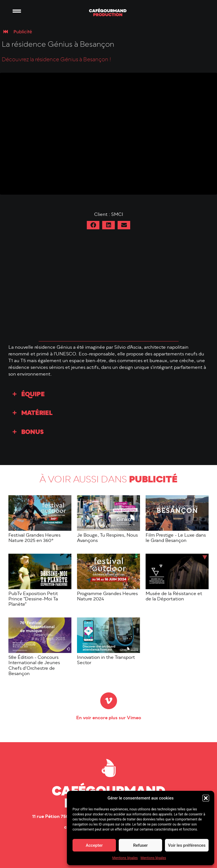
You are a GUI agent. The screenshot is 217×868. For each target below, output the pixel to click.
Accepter (94, 845)
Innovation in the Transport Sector (106, 660)
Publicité (23, 32)
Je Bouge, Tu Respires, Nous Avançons (107, 538)
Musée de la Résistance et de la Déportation (174, 597)
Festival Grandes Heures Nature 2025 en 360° (34, 538)
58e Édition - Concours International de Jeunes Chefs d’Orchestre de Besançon (34, 666)
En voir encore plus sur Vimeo (109, 718)
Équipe (33, 395)
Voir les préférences (187, 845)
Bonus (32, 432)
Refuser (140, 845)
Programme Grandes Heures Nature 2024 (107, 597)
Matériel (37, 413)
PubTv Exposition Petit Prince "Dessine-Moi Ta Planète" (33, 599)
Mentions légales (125, 858)
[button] (206, 798)
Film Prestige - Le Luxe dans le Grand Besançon (176, 538)
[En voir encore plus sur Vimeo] (109, 701)
